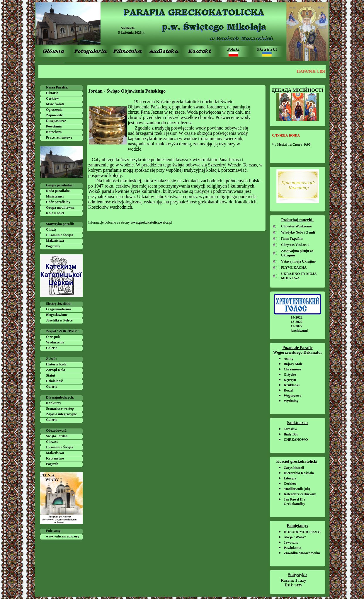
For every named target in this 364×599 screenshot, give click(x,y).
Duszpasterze (56, 121)
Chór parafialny (58, 202)
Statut (51, 375)
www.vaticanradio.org (63, 536)
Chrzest (52, 442)
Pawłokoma (292, 548)
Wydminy (291, 401)
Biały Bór (291, 434)
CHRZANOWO (296, 440)
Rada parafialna (58, 191)
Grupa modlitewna (60, 207)
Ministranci (55, 196)
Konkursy (53, 403)
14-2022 (297, 317)
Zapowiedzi (55, 115)
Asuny (289, 359)
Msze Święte (55, 104)
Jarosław (290, 429)
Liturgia (290, 478)
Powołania (54, 126)
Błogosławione (57, 315)
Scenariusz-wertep (60, 409)
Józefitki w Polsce (59, 320)
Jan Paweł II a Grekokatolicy (295, 502)
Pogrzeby (53, 246)
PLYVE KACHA (294, 268)
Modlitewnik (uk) (297, 489)
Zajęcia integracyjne (61, 414)
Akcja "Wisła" (295, 537)
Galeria (52, 348)
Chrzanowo (292, 369)
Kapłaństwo (55, 458)
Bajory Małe (293, 364)
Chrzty (51, 229)
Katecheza (54, 132)
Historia (52, 93)
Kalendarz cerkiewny (300, 494)
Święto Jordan (57, 436)
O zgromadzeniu (58, 309)
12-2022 (297, 326)
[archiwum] (300, 331)
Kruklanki (292, 385)
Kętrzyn (290, 380)
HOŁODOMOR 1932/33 (302, 532)
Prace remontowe (59, 137)
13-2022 (297, 322)
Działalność (55, 381)
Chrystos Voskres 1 (295, 245)
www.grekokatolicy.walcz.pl (152, 222)
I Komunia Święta (60, 235)
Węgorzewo (292, 396)
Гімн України (292, 239)
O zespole (53, 337)
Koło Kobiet (55, 213)
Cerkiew (52, 98)
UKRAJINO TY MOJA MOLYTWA (299, 276)
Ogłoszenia (54, 110)
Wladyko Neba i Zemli (298, 232)
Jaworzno (291, 542)
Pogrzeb (52, 464)
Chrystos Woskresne (296, 226)
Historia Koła (56, 364)
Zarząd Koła (56, 370)
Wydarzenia (55, 342)
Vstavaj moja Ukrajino (298, 261)
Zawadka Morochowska (302, 553)
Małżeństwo (55, 453)
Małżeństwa (55, 241)
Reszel (289, 390)
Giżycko (290, 375)
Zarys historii (294, 468)
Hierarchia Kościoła (299, 473)
